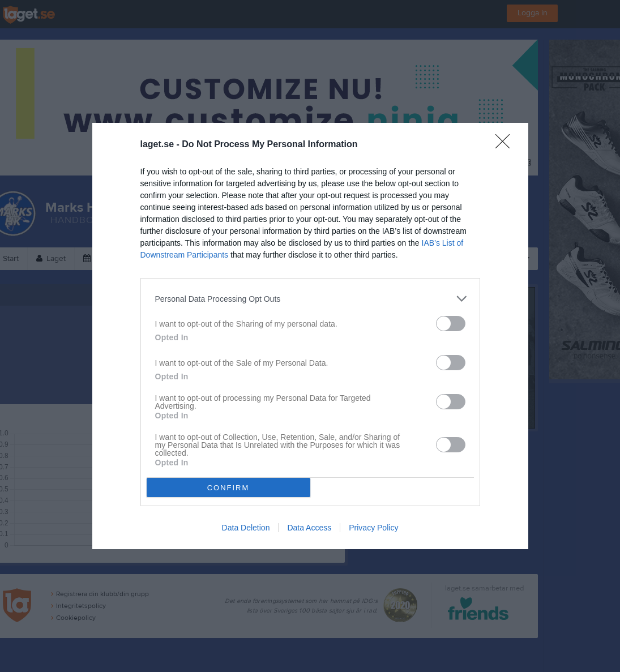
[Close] (506, 145)
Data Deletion (246, 528)
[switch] (451, 324)
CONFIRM (228, 488)
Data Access (309, 528)
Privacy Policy (373, 528)
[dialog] (310, 336)
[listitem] (310, 299)
